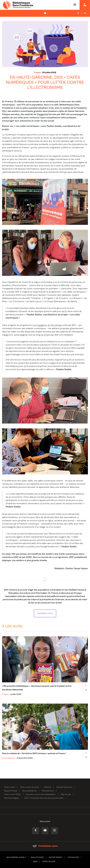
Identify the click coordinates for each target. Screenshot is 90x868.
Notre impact (56, 857)
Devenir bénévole (64, 787)
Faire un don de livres (29, 787)
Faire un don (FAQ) (12, 795)
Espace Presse (11, 791)
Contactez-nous (45, 846)
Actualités (73, 857)
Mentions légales (12, 798)
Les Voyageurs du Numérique (47, 325)
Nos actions (37, 857)
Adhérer (48, 787)
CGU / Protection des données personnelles (44, 798)
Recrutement (48, 791)
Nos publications (29, 791)
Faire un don (10, 787)
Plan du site (66, 795)
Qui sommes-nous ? (16, 857)
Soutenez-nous (45, 613)
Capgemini (42, 115)
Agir (35, 862)
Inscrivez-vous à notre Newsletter (41, 795)
